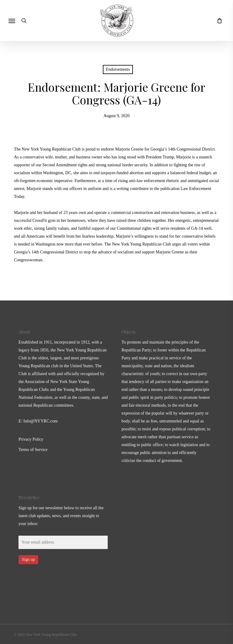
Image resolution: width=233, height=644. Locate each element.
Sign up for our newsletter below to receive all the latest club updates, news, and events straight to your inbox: (61, 516)
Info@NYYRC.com (41, 421)
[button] (12, 21)
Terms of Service (33, 450)
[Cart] (218, 20)
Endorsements (118, 69)
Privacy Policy (31, 439)
